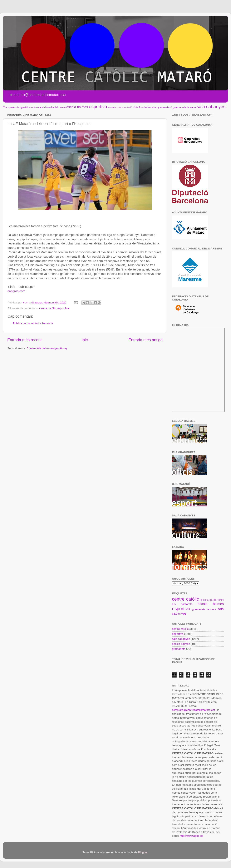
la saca (191, 107)
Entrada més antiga (146, 340)
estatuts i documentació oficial (123, 107)
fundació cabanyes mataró (156, 107)
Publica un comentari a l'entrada (33, 323)
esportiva (98, 107)
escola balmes (77, 107)
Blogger (143, 852)
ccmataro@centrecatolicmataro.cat (193, 710)
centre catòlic (48, 308)
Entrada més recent (24, 340)
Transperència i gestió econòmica (22, 107)
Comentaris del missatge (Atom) (47, 348)
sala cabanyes (211, 107)
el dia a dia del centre (53, 107)
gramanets (180, 107)
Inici (85, 340)
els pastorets (182, 604)
